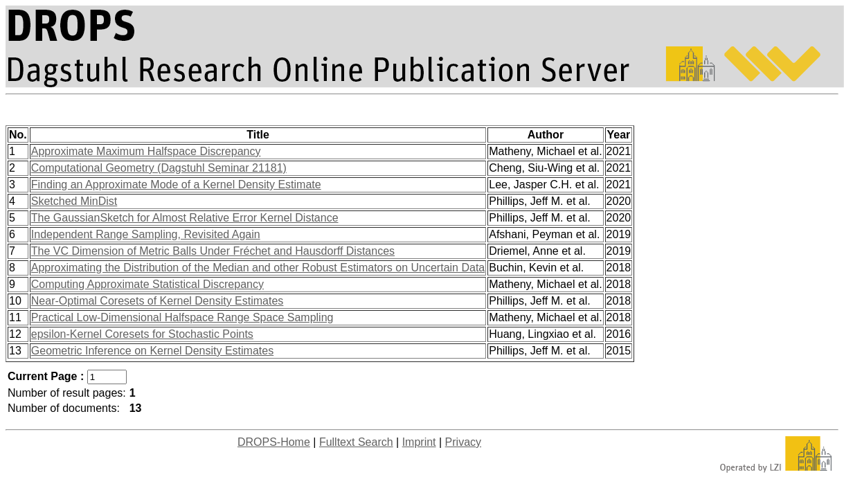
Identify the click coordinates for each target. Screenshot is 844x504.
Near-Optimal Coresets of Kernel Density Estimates (158, 301)
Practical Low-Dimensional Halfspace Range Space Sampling (182, 317)
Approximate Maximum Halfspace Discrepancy (146, 151)
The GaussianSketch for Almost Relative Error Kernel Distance (185, 218)
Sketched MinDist (74, 201)
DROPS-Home (274, 442)
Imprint (419, 442)
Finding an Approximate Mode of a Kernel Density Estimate (176, 184)
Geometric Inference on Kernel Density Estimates (152, 351)
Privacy (463, 442)
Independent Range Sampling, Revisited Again (146, 234)
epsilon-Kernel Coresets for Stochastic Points (142, 334)
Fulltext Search (356, 442)
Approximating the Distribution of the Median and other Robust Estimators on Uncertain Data (258, 268)
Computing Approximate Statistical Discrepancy (147, 284)
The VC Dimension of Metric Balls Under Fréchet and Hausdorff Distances (213, 251)
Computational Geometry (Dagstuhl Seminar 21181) (159, 168)
